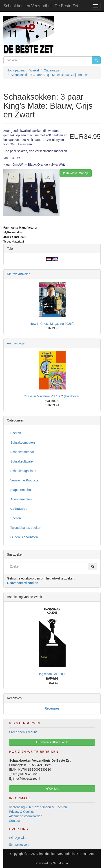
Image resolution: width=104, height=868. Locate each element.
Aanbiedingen (17, 343)
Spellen (16, 518)
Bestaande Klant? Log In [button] (52, 742)
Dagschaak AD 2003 (52, 674)
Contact (14, 821)
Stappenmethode (22, 490)
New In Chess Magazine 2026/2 (52, 324)
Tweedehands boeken (26, 528)
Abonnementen (21, 499)
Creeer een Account (23, 732)
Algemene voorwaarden (26, 816)
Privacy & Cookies (22, 812)
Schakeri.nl (61, 863)
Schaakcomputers (23, 442)
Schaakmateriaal (22, 452)
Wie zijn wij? (18, 838)
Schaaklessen (19, 845)
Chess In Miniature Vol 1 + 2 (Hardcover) (52, 396)
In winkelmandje (76, 173)
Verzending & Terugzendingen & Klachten (38, 807)
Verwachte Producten (25, 480)
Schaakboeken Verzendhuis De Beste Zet (41, 6)
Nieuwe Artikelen (19, 274)
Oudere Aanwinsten (24, 537)
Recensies (52, 708)
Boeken (16, 433)
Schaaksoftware (22, 461)
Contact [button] (52, 789)
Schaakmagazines (23, 471)
